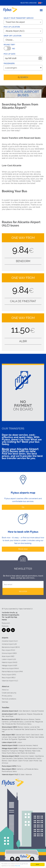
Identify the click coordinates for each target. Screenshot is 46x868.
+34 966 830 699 (11, 617)
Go (23, 507)
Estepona (5, 751)
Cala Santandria (30, 758)
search (23, 77)
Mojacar (30, 714)
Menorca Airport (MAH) (10, 668)
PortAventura (22, 724)
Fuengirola (14, 751)
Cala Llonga (12, 737)
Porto (19, 766)
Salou (29, 724)
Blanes (32, 719)
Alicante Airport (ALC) (10, 641)
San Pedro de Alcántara (26, 753)
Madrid (35, 745)
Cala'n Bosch (13, 761)
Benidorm (27, 711)
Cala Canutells (7, 758)
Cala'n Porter (33, 761)
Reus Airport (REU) (9, 678)
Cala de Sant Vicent (23, 735)
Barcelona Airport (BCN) (11, 647)
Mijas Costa (36, 751)
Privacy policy (7, 696)
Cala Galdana (18, 758)
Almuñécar (22, 748)
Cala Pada (21, 737)
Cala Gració (35, 735)
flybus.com (6, 623)
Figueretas (22, 739)
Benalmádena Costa (35, 748)
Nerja (4, 753)
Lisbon (19, 742)
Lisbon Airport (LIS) (9, 659)
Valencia (28, 774)
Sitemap (5, 702)
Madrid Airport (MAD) (10, 662)
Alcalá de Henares (25, 745)
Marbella (28, 751)
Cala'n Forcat (23, 761)
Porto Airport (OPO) (9, 675)
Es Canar (5, 739)
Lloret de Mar (29, 722)
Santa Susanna (30, 729)
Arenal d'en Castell (27, 756)
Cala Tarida (30, 737)
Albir (20, 711)
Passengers (9, 63)
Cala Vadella (39, 737)
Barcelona (24, 719)
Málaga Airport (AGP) (9, 665)
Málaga (21, 751)
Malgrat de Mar (7, 729)
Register (23, 591)
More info (18, 866)
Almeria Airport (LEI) (9, 644)
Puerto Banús (12, 753)
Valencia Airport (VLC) (10, 681)
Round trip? (9, 45)
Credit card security (9, 693)
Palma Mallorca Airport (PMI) (12, 672)
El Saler (22, 774)
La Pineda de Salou (16, 722)
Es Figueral (13, 739)
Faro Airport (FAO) (8, 650)
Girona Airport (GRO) (9, 653)
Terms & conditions (9, 699)
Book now (23, 549)
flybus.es (5, 626)
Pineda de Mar (11, 724)
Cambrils (5, 722)
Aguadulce (22, 714)
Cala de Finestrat (37, 711)
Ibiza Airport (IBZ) (8, 656)
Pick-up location (12, 27)
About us (5, 690)
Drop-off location (13, 36)
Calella (38, 719)
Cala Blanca (39, 756)
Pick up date (10, 54)
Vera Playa (9, 716)
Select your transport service (19, 18)
